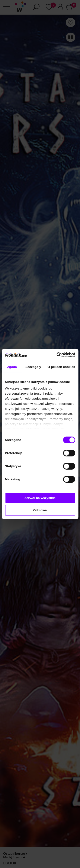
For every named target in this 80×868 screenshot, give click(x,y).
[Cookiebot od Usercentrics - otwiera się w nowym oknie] (57, 355)
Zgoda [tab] (12, 367)
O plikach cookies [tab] (61, 367)
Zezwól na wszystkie (40, 498)
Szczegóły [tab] (33, 367)
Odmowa (40, 510)
